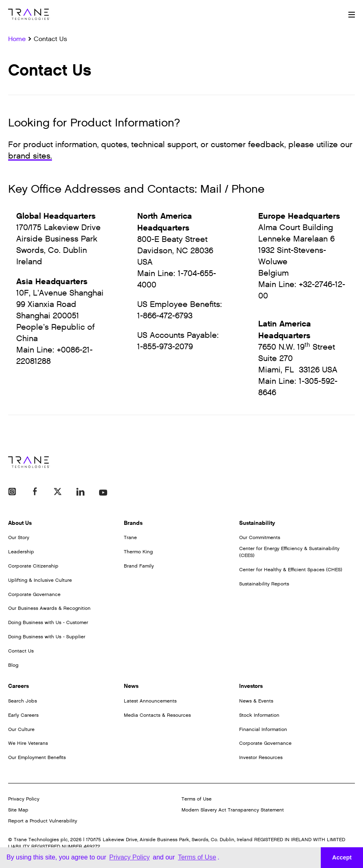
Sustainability (257, 523)
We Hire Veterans (28, 743)
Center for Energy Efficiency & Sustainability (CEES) (289, 552)
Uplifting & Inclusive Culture (40, 580)
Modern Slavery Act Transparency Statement (233, 810)
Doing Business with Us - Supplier (47, 637)
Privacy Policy (24, 799)
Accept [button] (342, 857)
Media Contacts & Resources (157, 715)
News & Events (256, 701)
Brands (133, 523)
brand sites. (30, 156)
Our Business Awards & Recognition (49, 608)
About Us (20, 523)
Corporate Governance (34, 594)
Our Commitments (260, 537)
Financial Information (263, 729)
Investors (251, 686)
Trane (130, 537)
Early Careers (23, 715)
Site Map (18, 810)
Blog (13, 665)
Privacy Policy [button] (130, 857)
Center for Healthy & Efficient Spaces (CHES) (291, 570)
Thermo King (138, 552)
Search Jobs (23, 701)
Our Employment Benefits (37, 757)
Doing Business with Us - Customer (48, 622)
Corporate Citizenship (33, 566)
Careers (18, 686)
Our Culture (21, 729)
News (131, 686)
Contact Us (21, 651)
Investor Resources (261, 757)
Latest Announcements (150, 701)
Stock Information (259, 715)
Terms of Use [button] (197, 857)
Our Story (19, 537)
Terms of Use (197, 799)
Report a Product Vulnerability (43, 821)
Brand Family (139, 566)
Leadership (21, 552)
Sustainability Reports (264, 584)
